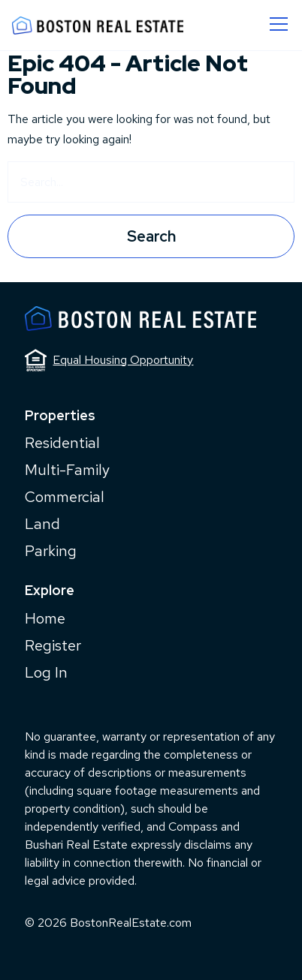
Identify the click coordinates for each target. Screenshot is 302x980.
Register (53, 645)
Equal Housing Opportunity (109, 360)
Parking (51, 551)
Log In (46, 672)
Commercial (65, 497)
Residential (62, 443)
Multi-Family (67, 470)
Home (45, 618)
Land (42, 524)
